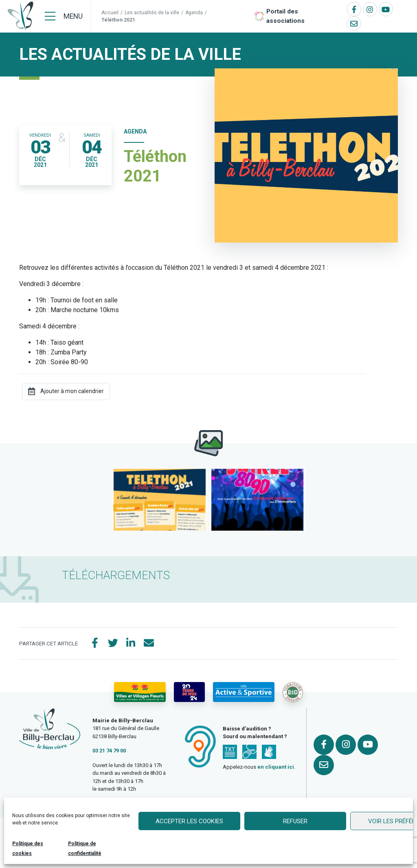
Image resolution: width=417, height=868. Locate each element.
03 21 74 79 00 (109, 751)
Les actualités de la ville (152, 13)
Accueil (110, 13)
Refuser (295, 821)
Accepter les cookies (189, 821)
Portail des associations (285, 16)
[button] (160, 500)
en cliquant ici (276, 767)
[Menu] (64, 16)
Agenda (194, 13)
